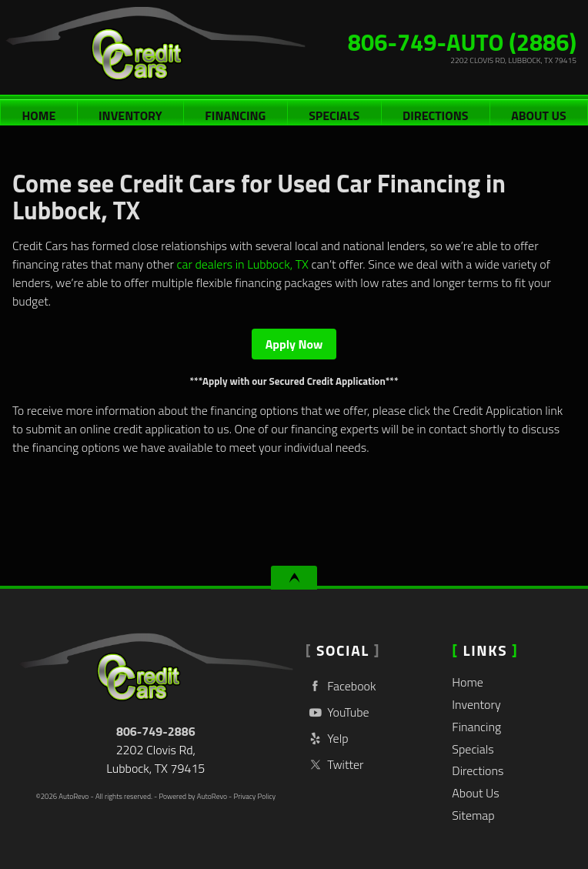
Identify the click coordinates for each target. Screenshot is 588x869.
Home (468, 682)
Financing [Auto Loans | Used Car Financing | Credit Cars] (235, 115)
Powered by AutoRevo (193, 796)
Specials (334, 115)
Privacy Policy (254, 796)
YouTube (337, 712)
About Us (475, 793)
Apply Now (294, 344)
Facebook (341, 686)
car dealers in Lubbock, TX (243, 264)
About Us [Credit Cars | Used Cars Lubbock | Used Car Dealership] (538, 115)
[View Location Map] (444, 60)
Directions (435, 115)
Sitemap (473, 815)
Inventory (476, 704)
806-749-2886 (156, 731)
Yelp (327, 739)
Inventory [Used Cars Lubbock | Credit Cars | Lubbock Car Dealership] (130, 115)
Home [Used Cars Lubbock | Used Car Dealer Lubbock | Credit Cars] (38, 115)
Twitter (335, 765)
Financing (476, 727)
